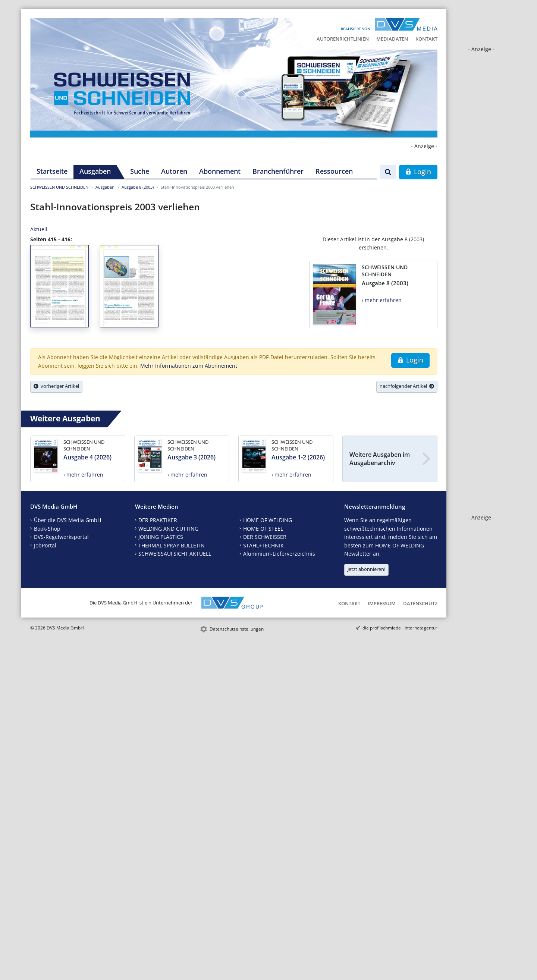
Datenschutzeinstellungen (237, 629)
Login (418, 172)
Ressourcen (334, 171)
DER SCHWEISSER (265, 537)
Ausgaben (95, 171)
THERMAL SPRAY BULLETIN (172, 545)
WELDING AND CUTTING (168, 529)
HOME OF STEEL (263, 529)
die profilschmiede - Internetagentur (400, 628)
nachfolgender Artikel (407, 386)
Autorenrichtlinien (343, 39)
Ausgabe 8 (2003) (138, 187)
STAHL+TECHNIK (263, 545)
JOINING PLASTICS (161, 537)
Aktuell (39, 229)
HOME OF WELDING (268, 520)
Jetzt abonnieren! (366, 569)
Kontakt (426, 39)
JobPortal (45, 545)
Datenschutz (420, 603)
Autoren (174, 171)
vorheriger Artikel (56, 386)
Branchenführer (278, 171)
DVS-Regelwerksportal (61, 537)
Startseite (52, 171)
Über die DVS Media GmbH (67, 520)
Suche (140, 171)
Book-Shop (47, 529)
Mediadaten (392, 39)
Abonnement (220, 171)
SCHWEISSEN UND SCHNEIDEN (59, 187)
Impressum (382, 603)
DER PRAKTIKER (158, 520)
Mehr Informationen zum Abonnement (189, 366)
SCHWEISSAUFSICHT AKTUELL (175, 554)
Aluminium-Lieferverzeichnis (279, 554)
